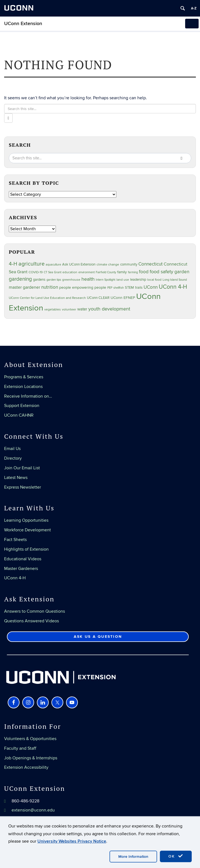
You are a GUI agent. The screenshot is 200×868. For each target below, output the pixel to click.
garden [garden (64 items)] (182, 272)
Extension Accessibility (26, 767)
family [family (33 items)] (122, 272)
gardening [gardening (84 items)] (20, 279)
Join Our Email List (22, 468)
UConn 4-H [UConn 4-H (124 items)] (173, 287)
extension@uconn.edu (33, 810)
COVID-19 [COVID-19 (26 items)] (36, 272)
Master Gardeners (21, 569)
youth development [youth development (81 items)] (109, 309)
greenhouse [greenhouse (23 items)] (71, 280)
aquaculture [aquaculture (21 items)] (53, 265)
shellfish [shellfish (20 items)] (119, 288)
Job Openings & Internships (31, 758)
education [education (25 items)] (70, 272)
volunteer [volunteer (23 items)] (69, 309)
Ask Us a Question (98, 637)
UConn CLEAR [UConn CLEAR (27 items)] (98, 298)
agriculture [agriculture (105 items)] (31, 264)
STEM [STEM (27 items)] (129, 288)
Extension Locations (23, 387)
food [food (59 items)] (144, 272)
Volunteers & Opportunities (30, 739)
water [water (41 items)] (82, 309)
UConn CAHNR (19, 415)
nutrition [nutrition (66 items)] (50, 287)
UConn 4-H (15, 578)
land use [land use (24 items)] (123, 280)
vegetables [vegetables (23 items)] (53, 309)
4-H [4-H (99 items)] (13, 264)
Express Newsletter (23, 487)
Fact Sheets (15, 540)
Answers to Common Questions (35, 611)
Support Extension (22, 406)
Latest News (16, 478)
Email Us (12, 449)
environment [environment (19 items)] (87, 272)
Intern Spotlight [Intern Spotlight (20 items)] (106, 280)
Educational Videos (23, 559)
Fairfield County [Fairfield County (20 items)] (106, 272)
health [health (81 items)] (88, 279)
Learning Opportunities (26, 520)
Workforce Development (28, 530)
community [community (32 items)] (129, 264)
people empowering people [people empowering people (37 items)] (83, 287)
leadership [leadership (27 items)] (138, 280)
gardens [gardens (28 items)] (39, 280)
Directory (13, 458)
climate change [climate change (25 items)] (108, 265)
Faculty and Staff (20, 748)
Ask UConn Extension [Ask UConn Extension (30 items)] (79, 264)
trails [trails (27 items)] (139, 288)
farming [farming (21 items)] (133, 272)
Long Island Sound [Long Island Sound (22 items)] (175, 280)
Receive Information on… (28, 396)
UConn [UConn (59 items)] (151, 287)
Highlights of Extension (26, 549)
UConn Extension (23, 24)
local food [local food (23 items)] (154, 280)
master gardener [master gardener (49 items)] (24, 287)
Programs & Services (24, 377)
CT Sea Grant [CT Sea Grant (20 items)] (53, 272)
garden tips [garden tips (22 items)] (54, 280)
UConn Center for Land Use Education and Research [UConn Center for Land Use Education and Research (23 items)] (47, 298)
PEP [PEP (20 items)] (110, 288)
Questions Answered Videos (31, 621)
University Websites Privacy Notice (72, 841)
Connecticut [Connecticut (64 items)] (150, 264)
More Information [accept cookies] (133, 857)
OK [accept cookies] (176, 856)
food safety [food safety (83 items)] (161, 272)
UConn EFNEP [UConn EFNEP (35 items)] (123, 298)
